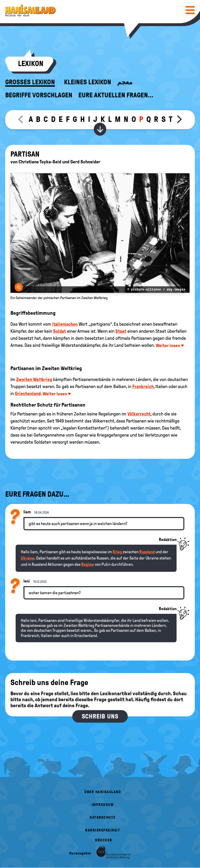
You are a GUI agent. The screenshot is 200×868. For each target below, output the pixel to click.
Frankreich (143, 387)
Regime (88, 564)
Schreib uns (100, 716)
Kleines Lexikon (88, 82)
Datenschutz (103, 818)
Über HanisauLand (103, 792)
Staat (121, 331)
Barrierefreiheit (103, 830)
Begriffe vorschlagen (39, 95)
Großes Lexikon (30, 82)
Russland (147, 552)
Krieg (117, 552)
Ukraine (28, 558)
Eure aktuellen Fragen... (116, 95)
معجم (125, 82)
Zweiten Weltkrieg (34, 379)
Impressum (103, 805)
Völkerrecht (139, 414)
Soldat (60, 331)
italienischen (65, 324)
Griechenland (28, 394)
